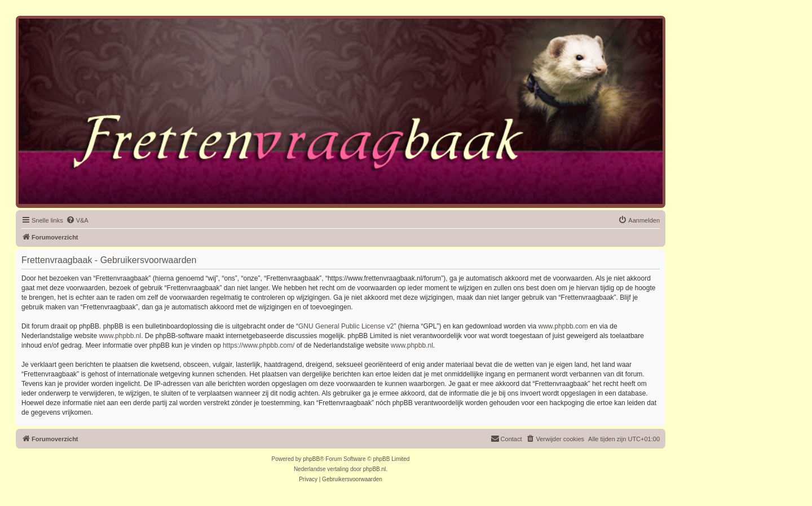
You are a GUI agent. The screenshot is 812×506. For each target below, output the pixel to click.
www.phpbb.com (563, 326)
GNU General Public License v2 (346, 326)
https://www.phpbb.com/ (259, 345)
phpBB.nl (375, 469)
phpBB (311, 459)
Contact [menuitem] (506, 438)
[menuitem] (77, 220)
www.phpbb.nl (120, 336)
